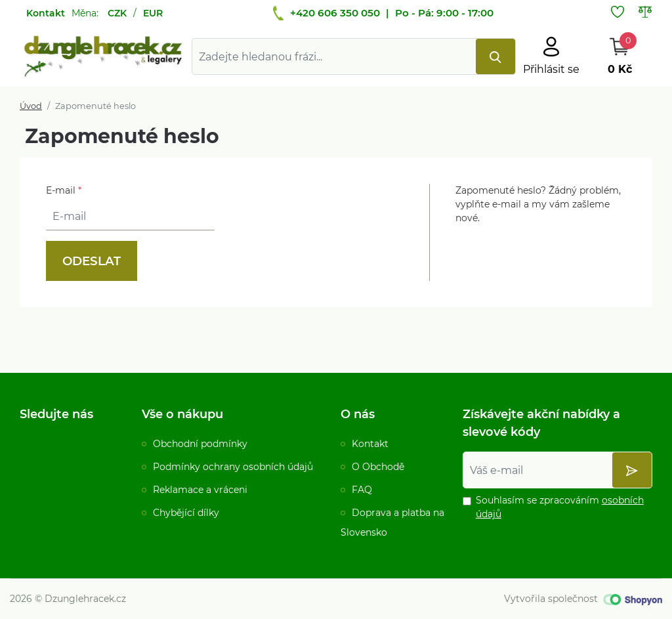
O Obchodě (378, 467)
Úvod (31, 106)
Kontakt (46, 13)
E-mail (64, 190)
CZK (117, 13)
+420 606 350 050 (335, 13)
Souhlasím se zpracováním (560, 507)
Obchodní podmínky (200, 444)
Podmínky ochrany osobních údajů (233, 467)
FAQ (362, 490)
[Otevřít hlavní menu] (551, 56)
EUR (153, 13)
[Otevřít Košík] (619, 56)
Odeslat (92, 261)
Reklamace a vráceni (200, 490)
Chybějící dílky (186, 513)
